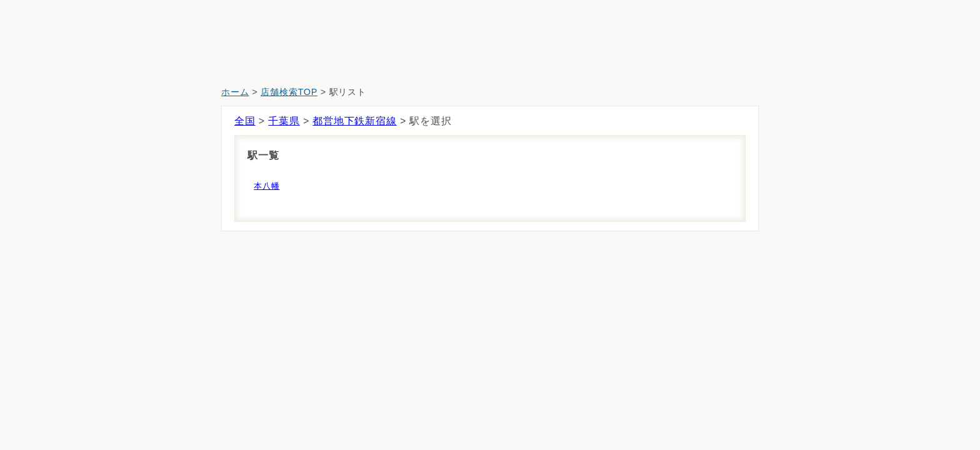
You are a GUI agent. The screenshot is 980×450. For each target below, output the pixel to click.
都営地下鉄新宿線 (354, 121)
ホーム (235, 92)
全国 (245, 121)
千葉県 (284, 121)
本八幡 (267, 186)
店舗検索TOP (289, 92)
